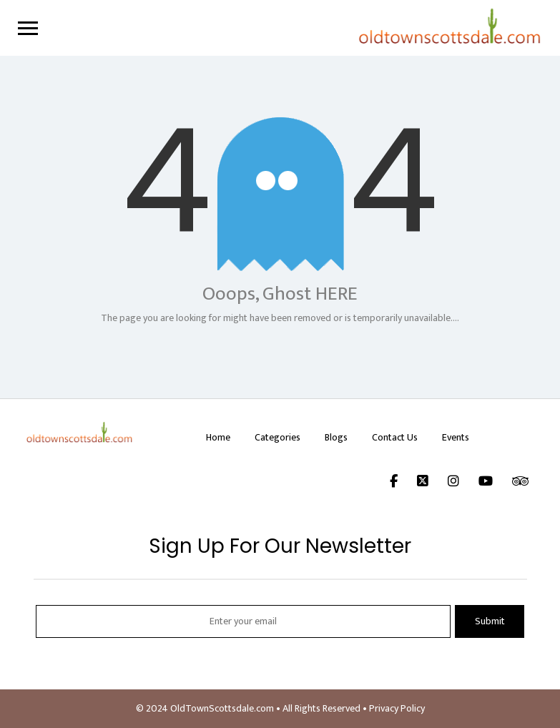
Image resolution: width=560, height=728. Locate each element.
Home (218, 437)
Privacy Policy (397, 708)
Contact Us (395, 437)
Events (456, 437)
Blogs (336, 437)
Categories (277, 437)
